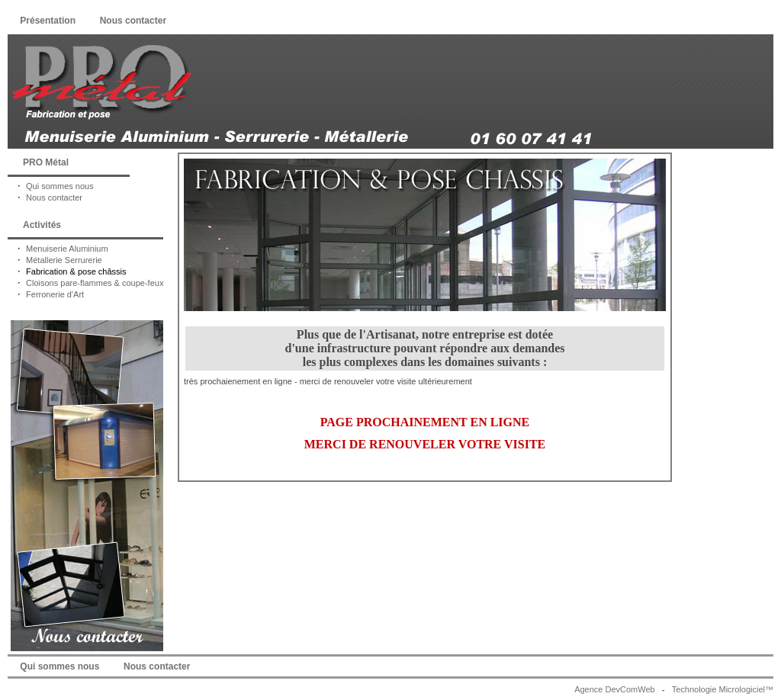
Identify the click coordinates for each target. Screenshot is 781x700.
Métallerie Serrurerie (55, 260)
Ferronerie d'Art (46, 294)
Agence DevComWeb (615, 689)
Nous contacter (133, 21)
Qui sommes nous (51, 186)
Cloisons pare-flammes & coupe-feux (85, 283)
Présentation (48, 21)
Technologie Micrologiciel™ (723, 689)
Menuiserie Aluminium (58, 249)
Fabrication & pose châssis (67, 271)
